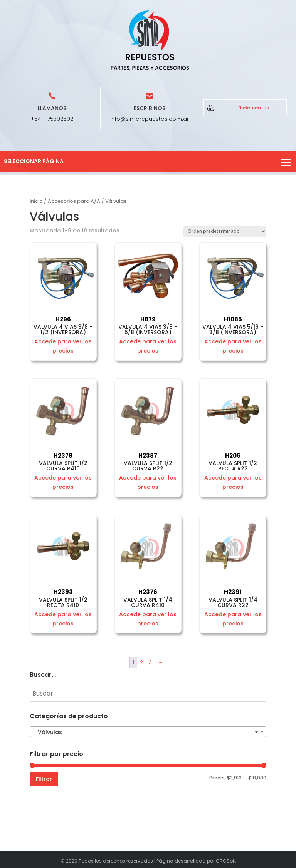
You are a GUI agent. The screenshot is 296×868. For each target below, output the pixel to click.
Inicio (36, 201)
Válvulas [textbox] (146, 732)
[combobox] (148, 732)
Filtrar (44, 779)
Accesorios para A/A (74, 201)
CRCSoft (226, 861)
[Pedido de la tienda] (225, 232)
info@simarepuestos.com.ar (150, 119)
